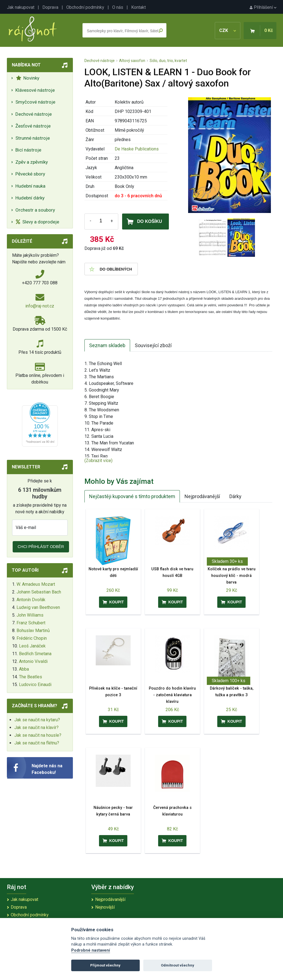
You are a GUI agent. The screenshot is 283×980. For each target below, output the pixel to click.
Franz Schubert (31, 623)
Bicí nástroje (28, 150)
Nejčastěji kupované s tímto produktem (132, 496)
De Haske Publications (137, 149)
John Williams (30, 615)
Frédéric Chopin (32, 638)
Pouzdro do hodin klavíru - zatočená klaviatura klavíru (172, 695)
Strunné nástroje (33, 138)
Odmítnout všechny (178, 965)
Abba (24, 669)
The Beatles (31, 677)
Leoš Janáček (32, 646)
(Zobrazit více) (98, 461)
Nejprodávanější (202, 496)
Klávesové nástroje (35, 90)
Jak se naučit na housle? (38, 735)
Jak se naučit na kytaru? (37, 720)
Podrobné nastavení (91, 950)
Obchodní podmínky (85, 7)
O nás (118, 7)
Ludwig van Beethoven (38, 607)
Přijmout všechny (105, 965)
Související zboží (153, 345)
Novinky (28, 78)
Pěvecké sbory (30, 174)
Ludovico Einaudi (35, 685)
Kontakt (138, 7)
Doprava (50, 7)
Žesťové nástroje (33, 126)
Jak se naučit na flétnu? (37, 743)
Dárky (235, 496)
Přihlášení (263, 7)
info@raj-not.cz (40, 306)
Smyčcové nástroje (35, 102)
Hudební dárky (30, 198)
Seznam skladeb (107, 345)
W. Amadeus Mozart (36, 584)
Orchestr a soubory (35, 210)
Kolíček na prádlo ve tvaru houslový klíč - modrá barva (232, 576)
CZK (228, 30)
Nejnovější (105, 907)
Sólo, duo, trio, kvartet (168, 61)
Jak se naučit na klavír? (36, 727)
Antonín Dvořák (31, 600)
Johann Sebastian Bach (39, 592)
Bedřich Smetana (35, 654)
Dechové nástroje (34, 114)
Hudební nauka (30, 186)
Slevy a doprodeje (38, 222)
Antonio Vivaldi (33, 661)
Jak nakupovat (21, 7)
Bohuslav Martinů (33, 631)
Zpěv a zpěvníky (32, 162)
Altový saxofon (132, 61)
